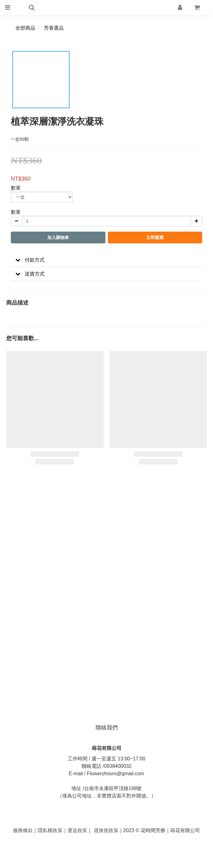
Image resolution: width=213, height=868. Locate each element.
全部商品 (25, 28)
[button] (106, 260)
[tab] (106, 260)
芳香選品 (54, 28)
